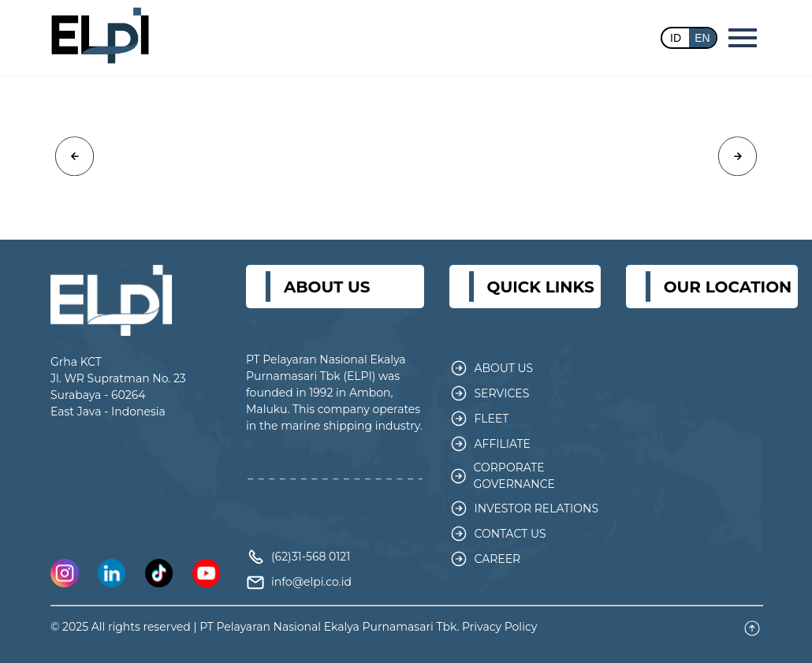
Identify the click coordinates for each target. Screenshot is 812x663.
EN (702, 38)
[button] (74, 157)
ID (676, 38)
